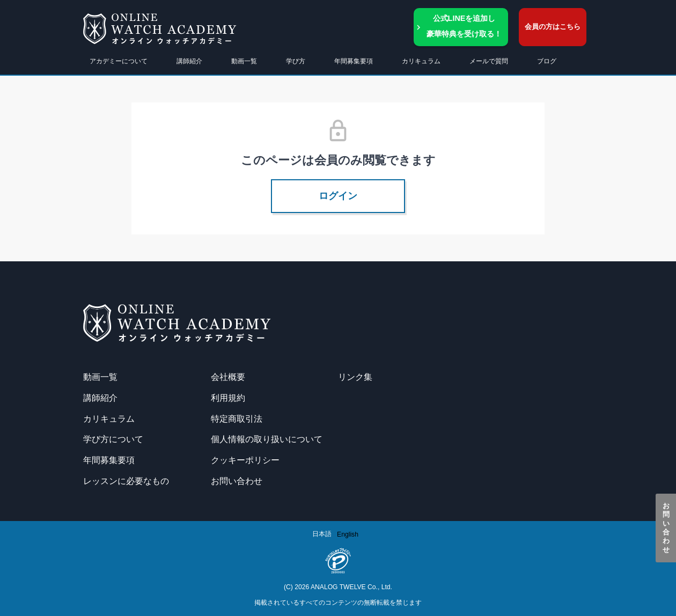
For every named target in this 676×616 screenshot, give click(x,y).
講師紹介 (189, 61)
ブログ (547, 61)
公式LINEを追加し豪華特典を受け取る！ (464, 26)
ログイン (338, 196)
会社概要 (228, 377)
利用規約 (228, 398)
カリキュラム (109, 419)
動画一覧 (244, 61)
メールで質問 (489, 61)
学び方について (113, 439)
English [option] (348, 534)
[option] (348, 534)
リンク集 (355, 377)
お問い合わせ (666, 528)
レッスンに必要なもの (126, 481)
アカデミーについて (119, 61)
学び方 (296, 61)
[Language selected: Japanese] (338, 534)
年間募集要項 (354, 61)
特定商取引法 (237, 419)
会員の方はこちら (553, 27)
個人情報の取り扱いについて (267, 439)
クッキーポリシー (245, 460)
